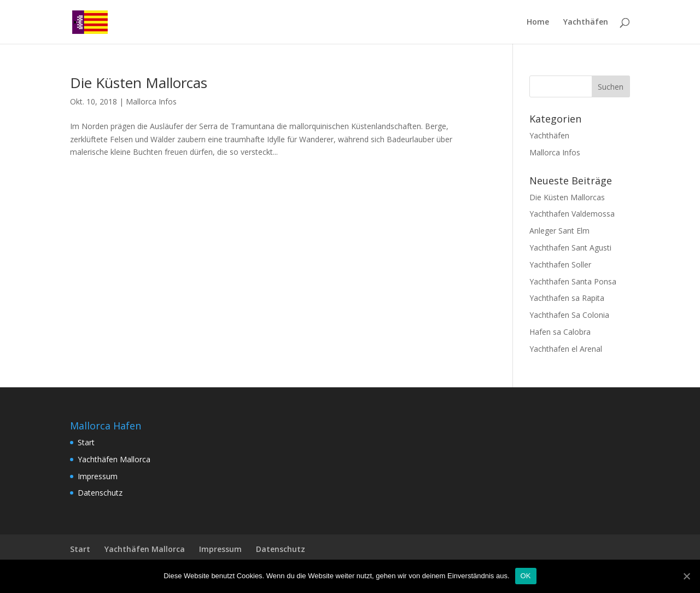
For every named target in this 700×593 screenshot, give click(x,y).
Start (86, 442)
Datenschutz (100, 493)
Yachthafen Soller (560, 264)
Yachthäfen (586, 22)
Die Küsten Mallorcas (139, 83)
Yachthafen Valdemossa (572, 214)
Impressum (98, 476)
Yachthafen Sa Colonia (569, 315)
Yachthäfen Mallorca (114, 459)
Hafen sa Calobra (560, 332)
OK (526, 576)
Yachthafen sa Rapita (567, 298)
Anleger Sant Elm (559, 231)
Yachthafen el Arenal (566, 349)
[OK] (686, 576)
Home (538, 22)
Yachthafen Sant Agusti (570, 248)
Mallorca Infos (151, 101)
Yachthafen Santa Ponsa (573, 281)
